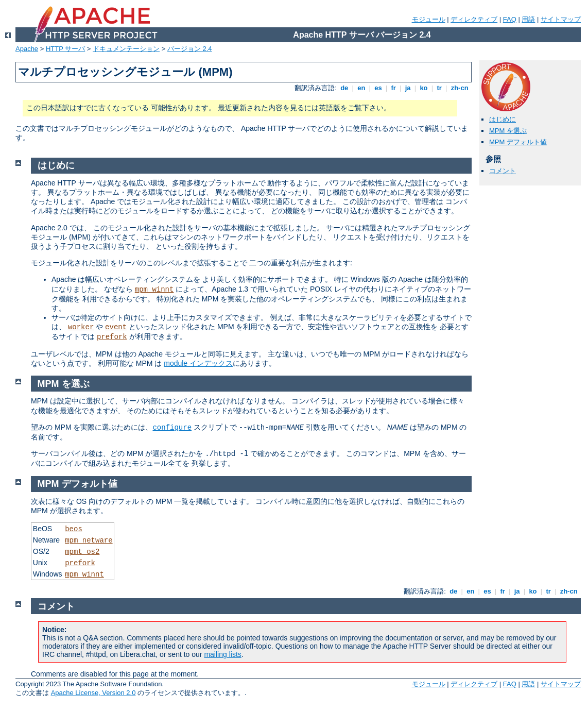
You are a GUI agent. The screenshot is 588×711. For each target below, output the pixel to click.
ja (408, 88)
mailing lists (222, 654)
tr (439, 88)
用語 (528, 19)
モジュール (429, 19)
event (116, 327)
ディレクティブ (474, 19)
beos (74, 529)
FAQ (510, 19)
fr (394, 88)
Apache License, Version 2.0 (93, 693)
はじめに (503, 119)
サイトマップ (561, 19)
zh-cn (460, 88)
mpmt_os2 (82, 552)
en (361, 88)
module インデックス (198, 363)
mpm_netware (89, 540)
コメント (503, 171)
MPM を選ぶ (508, 131)
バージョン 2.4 (190, 49)
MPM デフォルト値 (518, 142)
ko (424, 88)
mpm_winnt (154, 290)
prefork (112, 337)
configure (172, 428)
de (344, 88)
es (378, 88)
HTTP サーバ (65, 49)
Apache (27, 49)
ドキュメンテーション (126, 49)
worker (81, 327)
